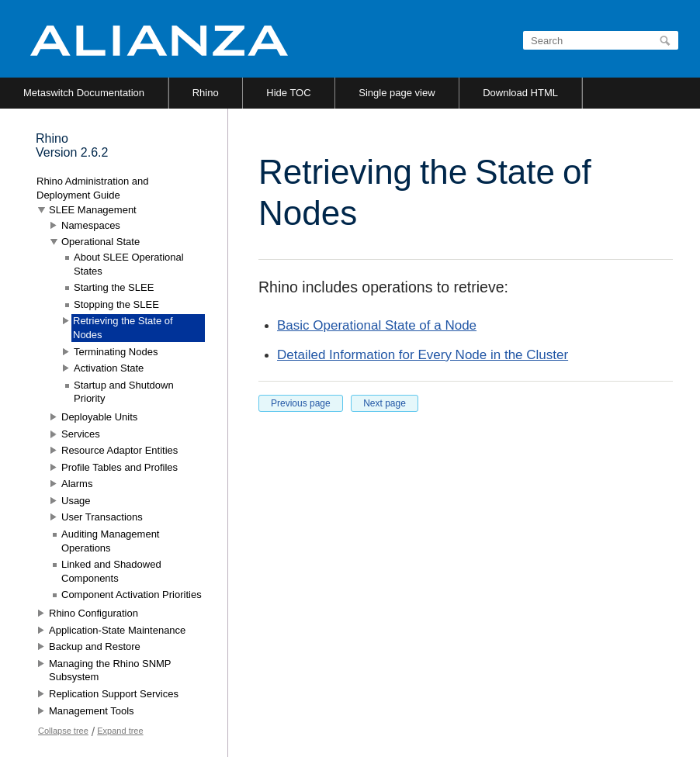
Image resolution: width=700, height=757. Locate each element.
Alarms (77, 484)
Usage (76, 501)
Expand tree (120, 731)
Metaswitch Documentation (84, 93)
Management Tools (92, 711)
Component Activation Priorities (132, 595)
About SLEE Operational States (129, 264)
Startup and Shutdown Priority (124, 392)
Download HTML (520, 93)
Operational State (100, 242)
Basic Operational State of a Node (377, 325)
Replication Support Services (114, 694)
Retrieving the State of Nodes (123, 328)
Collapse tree (63, 731)
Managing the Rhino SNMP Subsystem (110, 671)
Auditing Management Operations (110, 541)
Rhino (206, 93)
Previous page (301, 403)
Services (81, 434)
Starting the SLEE (114, 287)
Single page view (397, 93)
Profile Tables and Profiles (120, 467)
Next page (385, 403)
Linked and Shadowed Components (111, 571)
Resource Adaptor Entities (120, 450)
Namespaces (91, 225)
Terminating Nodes (116, 352)
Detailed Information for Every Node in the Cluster (423, 355)
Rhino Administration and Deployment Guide (93, 188)
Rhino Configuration (94, 613)
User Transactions (102, 517)
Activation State (109, 368)
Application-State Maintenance (117, 630)
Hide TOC (288, 93)
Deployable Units (99, 417)
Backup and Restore (95, 646)
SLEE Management (93, 210)
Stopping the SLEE (116, 304)
